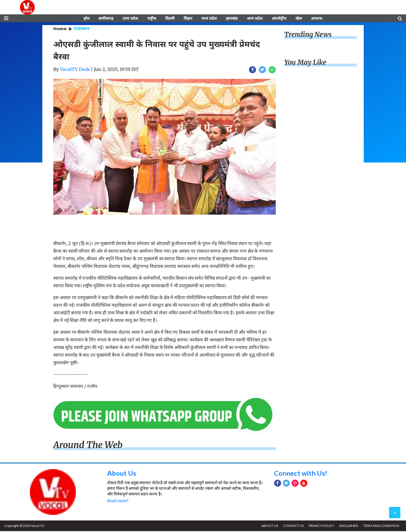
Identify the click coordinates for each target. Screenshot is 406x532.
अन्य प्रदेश (255, 19)
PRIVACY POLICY (321, 527)
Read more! (118, 501)
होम (87, 19)
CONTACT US (292, 527)
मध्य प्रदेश (209, 19)
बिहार (188, 19)
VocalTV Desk (75, 70)
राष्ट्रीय (152, 19)
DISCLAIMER (348, 527)
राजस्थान (81, 29)
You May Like (305, 63)
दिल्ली (170, 19)
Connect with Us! (301, 474)
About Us (122, 474)
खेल (299, 19)
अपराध (317, 19)
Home (60, 29)
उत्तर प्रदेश (130, 19)
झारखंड (232, 19)
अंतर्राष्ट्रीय (279, 19)
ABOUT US (268, 527)
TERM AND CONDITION (381, 527)
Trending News (308, 35)
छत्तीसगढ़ (106, 19)
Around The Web (88, 446)
